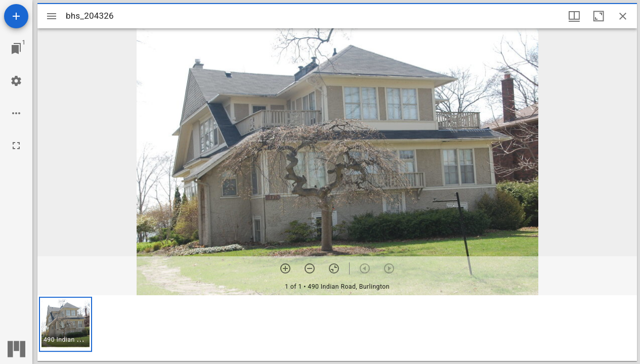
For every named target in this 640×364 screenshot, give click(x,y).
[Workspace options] (16, 113)
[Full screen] (16, 146)
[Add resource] (16, 16)
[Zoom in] (285, 268)
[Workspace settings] (16, 81)
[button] (66, 324)
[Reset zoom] (334, 268)
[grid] (337, 328)
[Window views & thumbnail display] (574, 16)
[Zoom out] (310, 268)
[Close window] (623, 16)
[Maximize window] (599, 16)
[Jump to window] (16, 49)
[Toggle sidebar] (52, 16)
